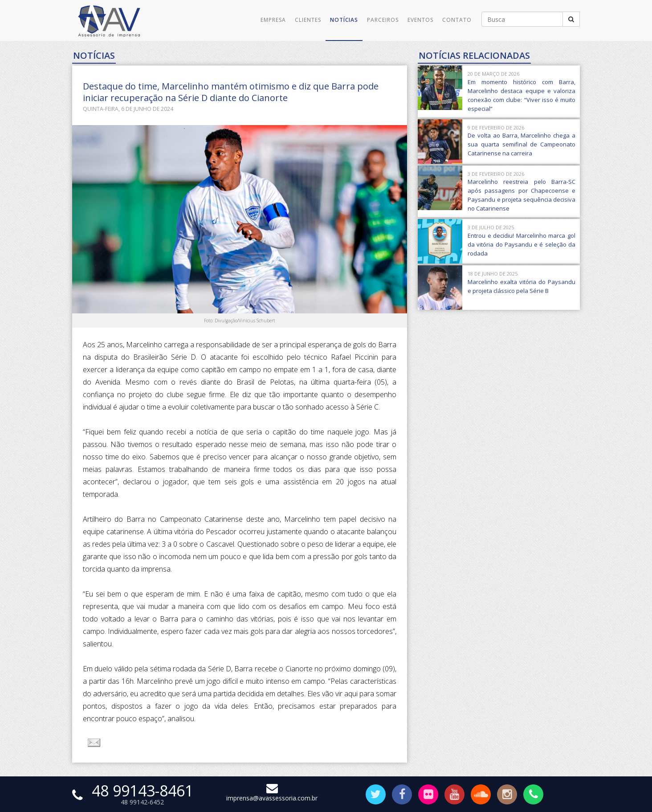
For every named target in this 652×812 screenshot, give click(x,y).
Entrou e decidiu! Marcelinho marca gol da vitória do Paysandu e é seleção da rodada (522, 244)
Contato (457, 20)
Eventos (420, 20)
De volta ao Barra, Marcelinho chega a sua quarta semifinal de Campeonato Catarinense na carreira (522, 144)
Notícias (344, 20)
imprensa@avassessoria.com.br (272, 794)
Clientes (308, 20)
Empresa (273, 20)
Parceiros (383, 20)
